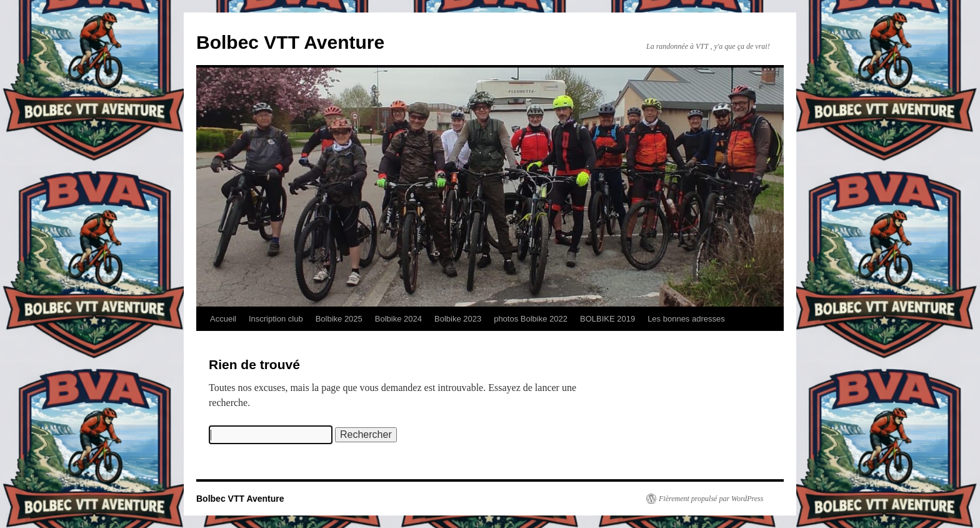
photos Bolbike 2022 (531, 319)
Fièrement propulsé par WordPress (711, 499)
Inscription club (276, 319)
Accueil (223, 319)
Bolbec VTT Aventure (290, 42)
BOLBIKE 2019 (607, 319)
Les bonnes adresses (686, 319)
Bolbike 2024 (398, 319)
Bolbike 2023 (458, 319)
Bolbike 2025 (339, 319)
